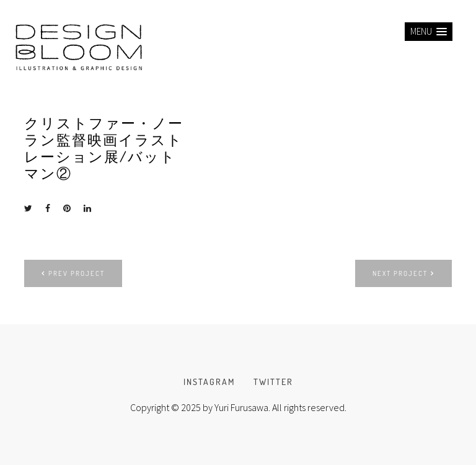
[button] (429, 32)
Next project (403, 273)
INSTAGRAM (209, 382)
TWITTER (273, 382)
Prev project (73, 273)
